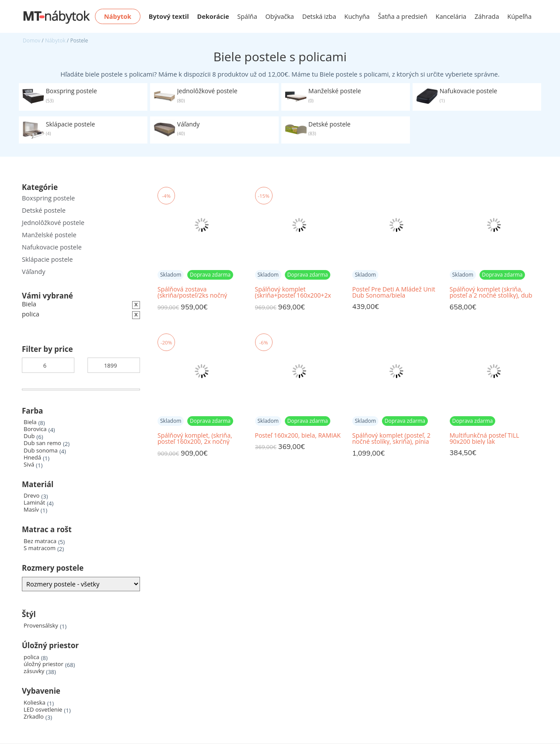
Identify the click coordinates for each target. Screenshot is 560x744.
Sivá (29, 465)
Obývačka (280, 16)
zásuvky (34, 671)
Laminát (34, 503)
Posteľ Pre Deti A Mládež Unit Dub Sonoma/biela (394, 292)
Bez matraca (40, 541)
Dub (29, 436)
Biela (30, 422)
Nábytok (55, 40)
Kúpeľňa (520, 16)
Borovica (35, 429)
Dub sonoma (41, 451)
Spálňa (247, 16)
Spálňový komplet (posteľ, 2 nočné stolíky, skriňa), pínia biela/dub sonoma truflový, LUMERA (391, 439)
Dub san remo (42, 443)
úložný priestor (44, 664)
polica (31, 657)
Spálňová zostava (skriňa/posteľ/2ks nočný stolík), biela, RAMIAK (192, 293)
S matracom (40, 548)
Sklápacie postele (47, 259)
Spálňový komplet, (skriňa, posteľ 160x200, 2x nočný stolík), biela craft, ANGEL (195, 439)
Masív (31, 510)
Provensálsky (41, 626)
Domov (31, 40)
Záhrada (487, 16)
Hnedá (32, 458)
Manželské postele (49, 235)
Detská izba (319, 16)
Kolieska (35, 703)
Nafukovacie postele (52, 247)
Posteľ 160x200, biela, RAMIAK (298, 435)
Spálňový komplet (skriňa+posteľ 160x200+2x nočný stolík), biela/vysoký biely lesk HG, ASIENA (293, 293)
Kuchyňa (357, 16)
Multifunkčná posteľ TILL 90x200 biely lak (485, 439)
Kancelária (451, 16)
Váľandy (33, 272)
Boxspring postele (48, 198)
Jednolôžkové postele (53, 223)
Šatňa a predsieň (403, 16)
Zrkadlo (34, 717)
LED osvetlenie (43, 710)
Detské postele (44, 210)
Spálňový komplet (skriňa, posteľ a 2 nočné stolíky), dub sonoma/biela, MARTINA (491, 293)
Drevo (31, 496)
